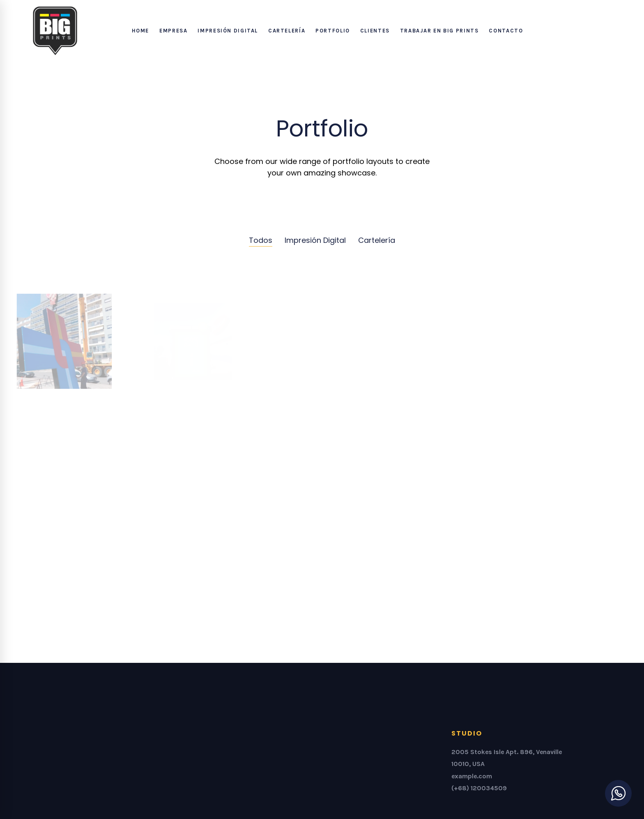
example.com (472, 776)
